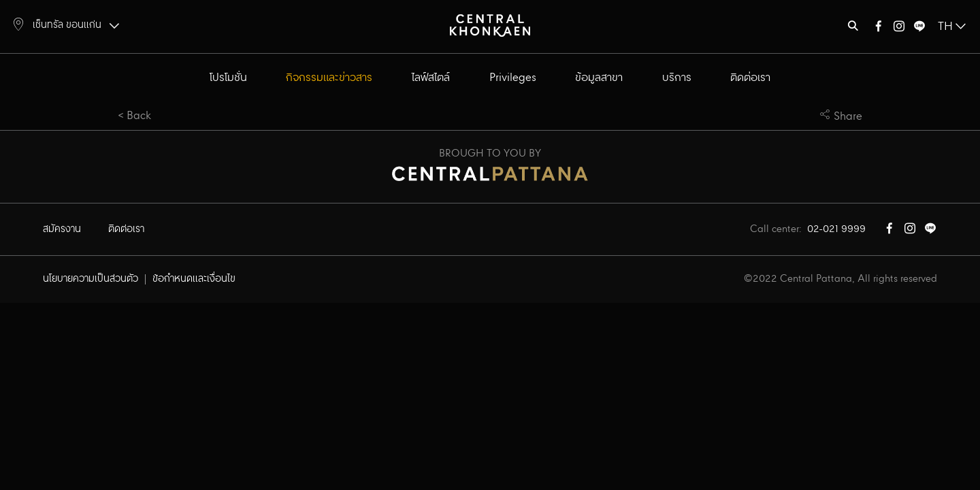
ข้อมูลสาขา (599, 78)
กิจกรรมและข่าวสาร (329, 78)
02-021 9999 (836, 229)
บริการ (677, 78)
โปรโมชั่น (228, 78)
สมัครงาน (62, 229)
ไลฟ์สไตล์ (431, 78)
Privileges (513, 78)
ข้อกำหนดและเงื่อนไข (194, 279)
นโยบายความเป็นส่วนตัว (91, 279)
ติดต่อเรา (750, 78)
